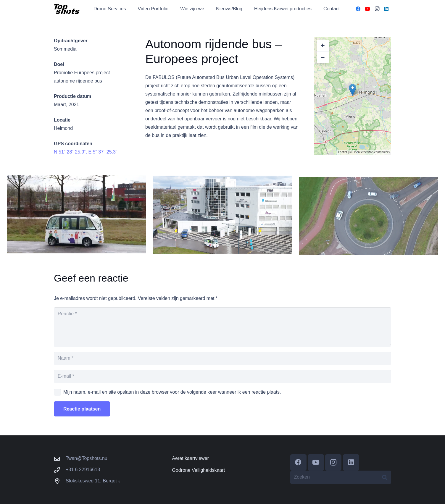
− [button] (323, 57)
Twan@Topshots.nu (87, 458)
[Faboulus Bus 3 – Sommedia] (76, 217)
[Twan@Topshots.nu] (60, 459)
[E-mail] (222, 376)
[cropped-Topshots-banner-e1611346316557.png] (67, 9)
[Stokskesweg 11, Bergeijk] (60, 481)
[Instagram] (377, 9)
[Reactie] (222, 327)
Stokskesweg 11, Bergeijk (93, 481)
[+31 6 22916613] (60, 470)
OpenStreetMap (363, 152)
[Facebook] (358, 9)
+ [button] (323, 45)
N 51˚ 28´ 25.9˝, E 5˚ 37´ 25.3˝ (86, 152)
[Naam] (222, 358)
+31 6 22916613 (83, 470)
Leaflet (343, 152)
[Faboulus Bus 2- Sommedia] (369, 227)
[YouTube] (367, 9)
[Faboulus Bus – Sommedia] (222, 221)
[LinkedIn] (386, 9)
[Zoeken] (341, 477)
